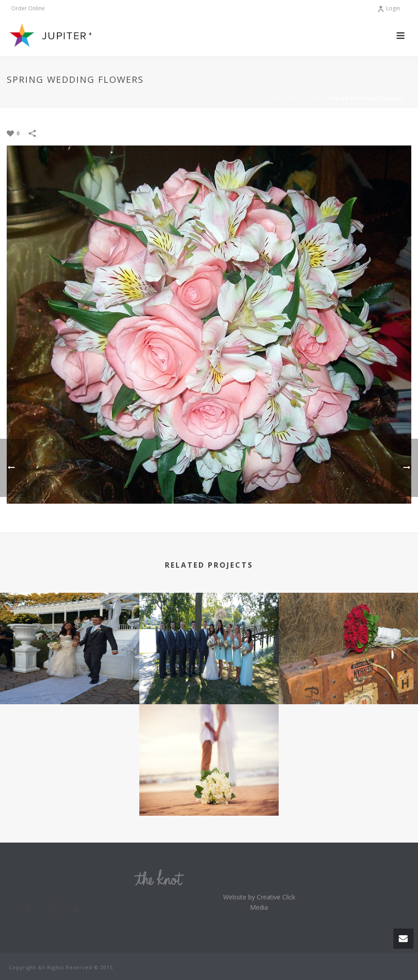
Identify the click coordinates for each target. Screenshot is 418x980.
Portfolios (304, 98)
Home (271, 98)
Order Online (28, 9)
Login (389, 8)
